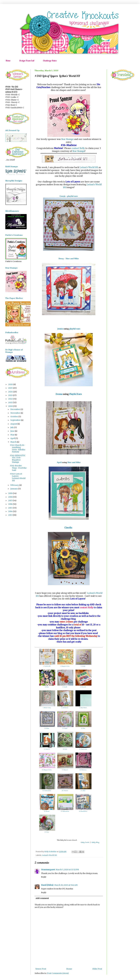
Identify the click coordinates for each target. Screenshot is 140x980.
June (13, 431)
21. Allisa (83, 791)
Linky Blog (95, 842)
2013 (11, 515)
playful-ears (73, 196)
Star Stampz (67, 139)
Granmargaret (48, 870)
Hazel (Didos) (47, 885)
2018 (11, 497)
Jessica (60, 329)
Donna (59, 394)
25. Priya (47, 832)
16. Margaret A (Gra (47, 770)
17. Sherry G (65, 770)
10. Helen (47, 728)
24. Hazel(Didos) (83, 811)
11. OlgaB (65, 728)
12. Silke (83, 728)
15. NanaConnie (83, 749)
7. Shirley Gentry (47, 708)
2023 (11, 395)
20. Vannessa (65, 791)
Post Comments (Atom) (58, 973)
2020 (11, 406)
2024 (11, 392)
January (14, 489)
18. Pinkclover (83, 770)
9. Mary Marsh (83, 708)
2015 (11, 508)
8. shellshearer (65, 708)
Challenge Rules (50, 61)
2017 (10, 500)
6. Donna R (83, 687)
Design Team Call (27, 61)
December (15, 409)
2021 (11, 402)
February (15, 485)
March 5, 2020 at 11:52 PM (67, 870)
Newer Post (41, 969)
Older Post (97, 969)
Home (8, 61)
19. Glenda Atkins (47, 791)
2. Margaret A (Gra (65, 666)
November (16, 413)
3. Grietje (83, 666)
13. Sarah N (47, 749)
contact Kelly (78, 148)
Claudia (69, 528)
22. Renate (47, 811)
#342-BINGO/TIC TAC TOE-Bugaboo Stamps (18, 459)
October (14, 417)
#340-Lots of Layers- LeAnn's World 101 (18, 477)
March (14, 442)
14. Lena (65, 749)
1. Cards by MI (47, 666)
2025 (11, 388)
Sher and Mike (74, 462)
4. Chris (47, 687)
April (59, 462)
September (16, 420)
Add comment (42, 898)
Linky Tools (85, 842)
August (14, 424)
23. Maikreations (65, 811)
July (12, 427)
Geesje (63, 196)
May (13, 435)
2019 (11, 493)
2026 (11, 384)
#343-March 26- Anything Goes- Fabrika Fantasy (18, 448)
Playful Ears (75, 394)
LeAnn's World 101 (89, 167)
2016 (11, 504)
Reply (44, 877)
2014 (11, 511)
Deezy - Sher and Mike (69, 258)
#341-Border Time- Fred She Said (18, 468)
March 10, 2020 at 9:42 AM (66, 885)
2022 (11, 399)
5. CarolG (65, 687)
